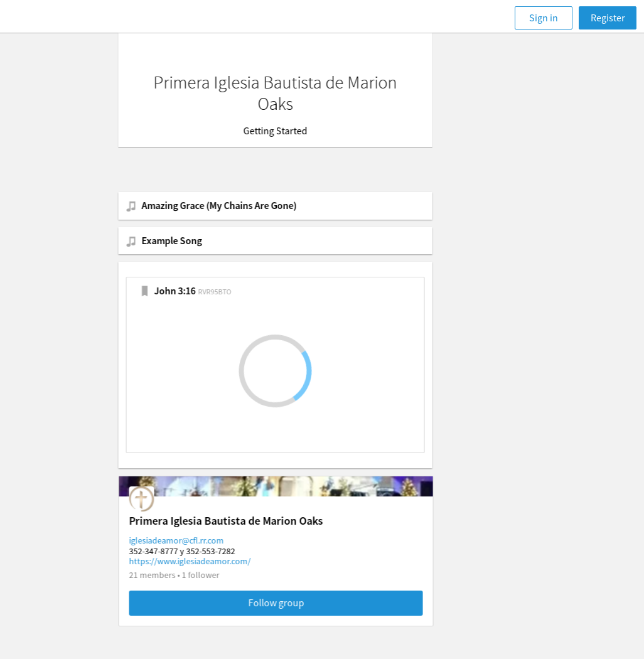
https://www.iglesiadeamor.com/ (237, 561)
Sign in (544, 18)
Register (608, 18)
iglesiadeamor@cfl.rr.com (223, 540)
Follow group (323, 603)
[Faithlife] (56, 18)
